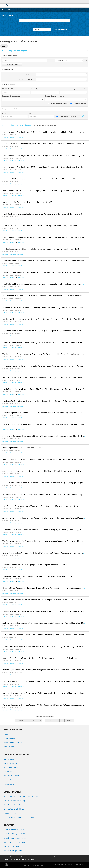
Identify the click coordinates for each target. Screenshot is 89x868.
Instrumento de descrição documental (72, 89)
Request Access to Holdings (14, 809)
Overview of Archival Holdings (15, 801)
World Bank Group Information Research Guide (21, 796)
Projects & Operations (12, 780)
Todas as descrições (78, 104)
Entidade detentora (28, 75)
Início (4, 113)
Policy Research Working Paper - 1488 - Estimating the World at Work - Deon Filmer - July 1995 (44, 156)
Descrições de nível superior (58, 104)
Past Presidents (9, 738)
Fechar (86, 2)
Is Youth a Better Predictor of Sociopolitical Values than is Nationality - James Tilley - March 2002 (44, 647)
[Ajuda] (83, 116)
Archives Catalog (10, 759)
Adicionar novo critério (12, 65)
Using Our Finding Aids (12, 805)
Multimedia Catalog (11, 767)
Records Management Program (15, 838)
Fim (30, 113)
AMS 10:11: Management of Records (17, 834)
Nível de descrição (8, 89)
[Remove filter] (6, 46)
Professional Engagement (13, 850)
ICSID (42, 865)
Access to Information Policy (14, 830)
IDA (29, 865)
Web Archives (9, 784)
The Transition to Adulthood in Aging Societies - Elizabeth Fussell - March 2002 (36, 565)
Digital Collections (10, 763)
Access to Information (40, 857)
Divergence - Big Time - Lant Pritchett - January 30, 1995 (27, 202)
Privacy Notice (15, 857)
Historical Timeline (11, 747)
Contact (56, 857)
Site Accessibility (26, 857)
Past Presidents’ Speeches (13, 743)
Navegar (42, 29)
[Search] (44, 21)
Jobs (50, 857)
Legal (6, 857)
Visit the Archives (10, 813)
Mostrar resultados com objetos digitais (45, 125)
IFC (33, 865)
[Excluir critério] (85, 60)
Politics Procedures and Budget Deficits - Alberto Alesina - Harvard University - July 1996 (41, 249)
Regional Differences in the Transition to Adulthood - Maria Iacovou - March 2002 (37, 577)
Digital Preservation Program (14, 842)
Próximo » (69, 720)
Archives (5, 10)
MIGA (37, 865)
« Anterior (20, 720)
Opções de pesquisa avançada (15, 51)
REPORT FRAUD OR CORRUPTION (24, 860)
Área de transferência (59, 29)
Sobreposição (62, 117)
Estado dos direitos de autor (11, 96)
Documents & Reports (12, 776)
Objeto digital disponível (39, 89)
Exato (73, 117)
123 (62, 720)
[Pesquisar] (69, 21)
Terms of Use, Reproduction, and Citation (19, 817)
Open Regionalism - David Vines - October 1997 (23, 448)
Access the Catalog (16, 10)
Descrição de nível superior (26, 79)
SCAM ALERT (8, 860)
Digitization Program (11, 846)
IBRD (25, 865)
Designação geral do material (55, 96)
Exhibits (7, 734)
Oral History (8, 772)
